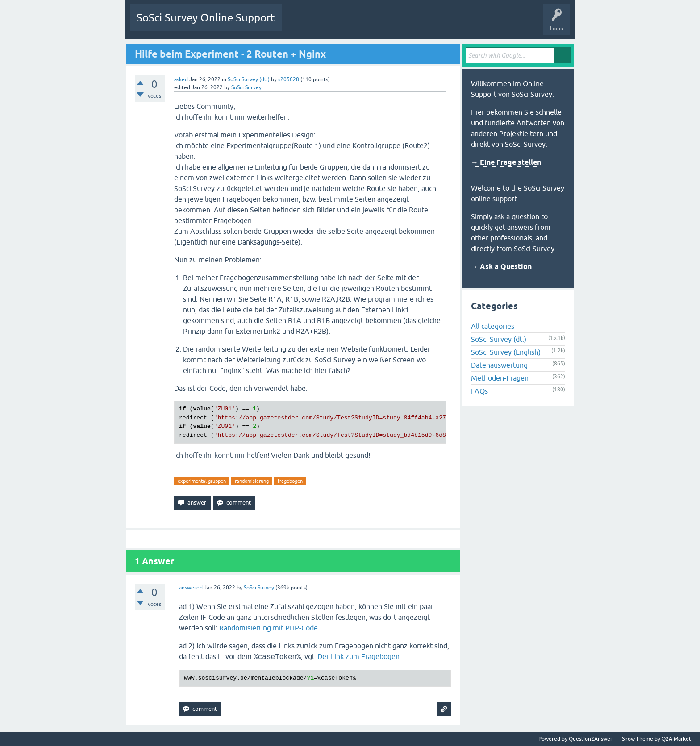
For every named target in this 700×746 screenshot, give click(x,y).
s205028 (289, 79)
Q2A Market (676, 739)
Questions (301, 24)
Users (400, 24)
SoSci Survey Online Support (206, 18)
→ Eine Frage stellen (506, 162)
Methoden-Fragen (500, 378)
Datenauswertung (499, 365)
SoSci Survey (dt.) (249, 79)
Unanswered (338, 24)
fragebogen (290, 481)
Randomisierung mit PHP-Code (269, 628)
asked (181, 79)
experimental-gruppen (202, 481)
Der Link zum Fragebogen (358, 656)
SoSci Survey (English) (506, 352)
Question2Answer (591, 739)
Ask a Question (437, 24)
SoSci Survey (246, 87)
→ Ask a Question (501, 267)
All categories (493, 326)
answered (191, 588)
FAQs (479, 391)
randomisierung (252, 481)
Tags (372, 24)
